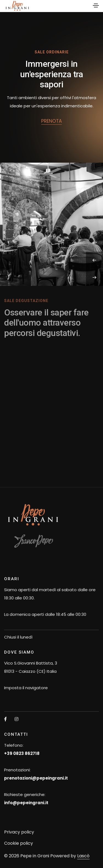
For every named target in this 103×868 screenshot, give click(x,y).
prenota (51, 121)
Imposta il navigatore (26, 688)
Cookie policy (19, 843)
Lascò (83, 856)
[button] (94, 260)
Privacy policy (19, 832)
